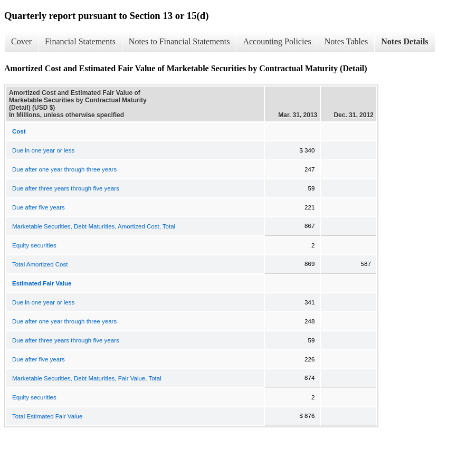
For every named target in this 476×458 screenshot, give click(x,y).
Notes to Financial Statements (179, 41)
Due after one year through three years (64, 169)
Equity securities (34, 245)
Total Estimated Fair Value (47, 416)
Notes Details (404, 41)
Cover (21, 41)
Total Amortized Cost (40, 264)
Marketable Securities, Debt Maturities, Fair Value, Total (87, 378)
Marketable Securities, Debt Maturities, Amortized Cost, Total (94, 226)
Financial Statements (80, 41)
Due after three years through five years (66, 188)
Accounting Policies (277, 41)
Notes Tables (346, 41)
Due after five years (39, 207)
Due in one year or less (43, 150)
